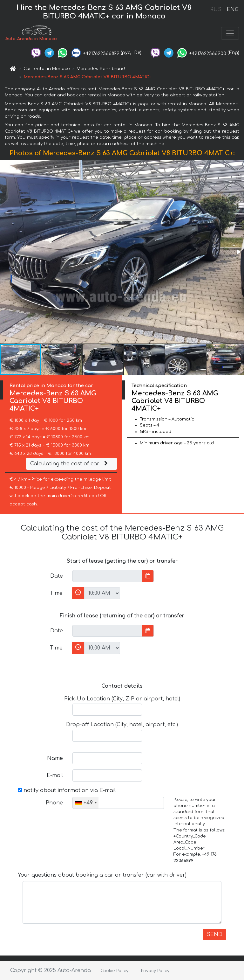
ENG (233, 10)
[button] (238, 252)
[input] (107, 576)
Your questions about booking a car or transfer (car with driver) (102, 875)
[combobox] (86, 803)
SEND (215, 935)
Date (57, 576)
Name (55, 758)
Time (56, 593)
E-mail (55, 775)
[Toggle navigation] (230, 33)
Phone (54, 803)
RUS (216, 10)
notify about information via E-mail (67, 790)
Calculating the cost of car (70, 464)
